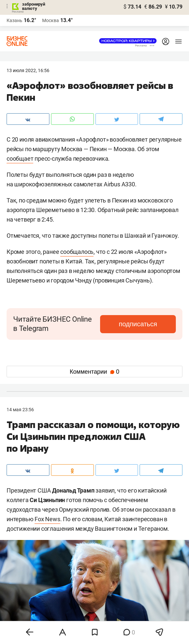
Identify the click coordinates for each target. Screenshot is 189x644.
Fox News (47, 519)
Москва (51, 20)
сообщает (20, 159)
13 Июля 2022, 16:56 (28, 70)
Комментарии (94, 372)
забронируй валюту (34, 6)
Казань (14, 20)
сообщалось (77, 252)
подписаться (138, 324)
